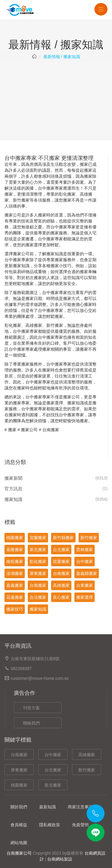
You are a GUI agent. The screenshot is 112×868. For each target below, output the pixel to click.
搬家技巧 (15, 609)
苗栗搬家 (61, 561)
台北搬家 (61, 550)
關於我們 (19, 807)
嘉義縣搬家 (87, 573)
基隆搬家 (15, 550)
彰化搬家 (67, 194)
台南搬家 (51, 430)
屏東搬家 (38, 573)
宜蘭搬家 (38, 538)
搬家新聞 (13, 478)
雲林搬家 (85, 550)
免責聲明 (80, 825)
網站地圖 (19, 843)
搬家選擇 (85, 597)
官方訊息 (13, 489)
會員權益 (19, 825)
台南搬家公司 (19, 853)
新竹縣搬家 (63, 538)
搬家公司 (13, 215)
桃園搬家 (15, 538)
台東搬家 (85, 585)
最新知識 (47, 807)
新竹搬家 (21, 200)
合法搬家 (38, 597)
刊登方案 (31, 708)
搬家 (12, 430)
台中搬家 (46, 188)
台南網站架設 (60, 859)
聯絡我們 (31, 723)
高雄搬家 (61, 585)
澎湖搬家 (15, 573)
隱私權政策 (50, 825)
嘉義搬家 (15, 585)
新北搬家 (38, 550)
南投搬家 (15, 561)
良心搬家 (61, 597)
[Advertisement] (56, 98)
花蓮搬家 (15, 597)
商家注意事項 (80, 807)
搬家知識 (13, 499)
